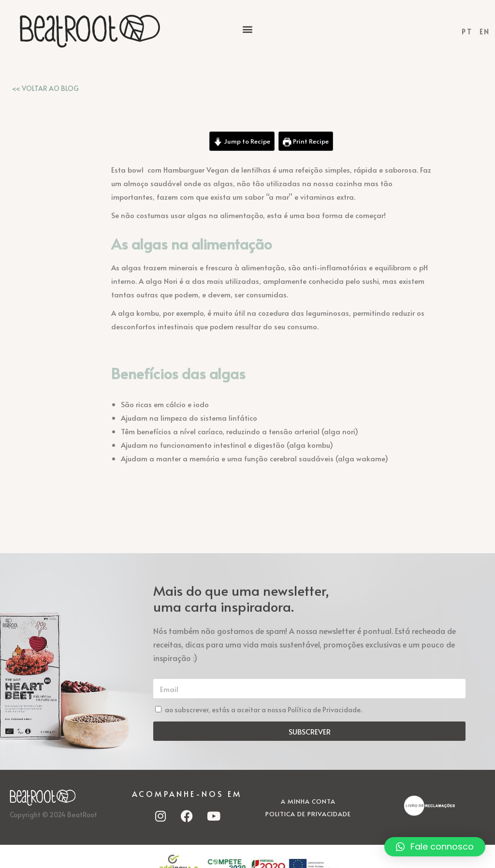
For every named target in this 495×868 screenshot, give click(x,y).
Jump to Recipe (242, 141)
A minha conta (308, 801)
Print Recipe (306, 141)
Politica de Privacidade (308, 814)
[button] (247, 29)
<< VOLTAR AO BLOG (45, 88)
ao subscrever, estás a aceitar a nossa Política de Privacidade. (263, 710)
